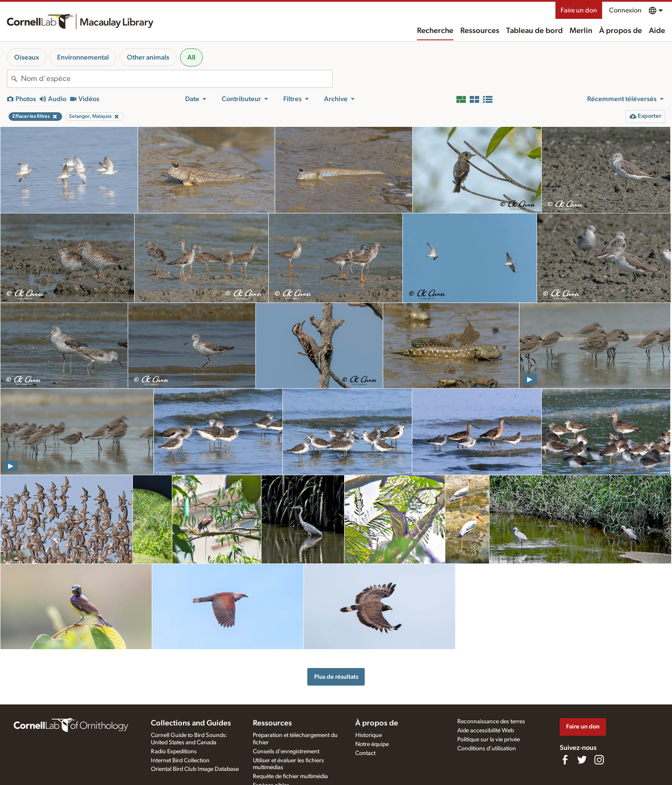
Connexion (625, 10)
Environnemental (83, 57)
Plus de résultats (336, 677)
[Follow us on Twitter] (582, 760)
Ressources (480, 31)
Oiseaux (27, 57)
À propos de (621, 31)
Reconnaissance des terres (491, 722)
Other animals (148, 57)
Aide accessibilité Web (486, 731)
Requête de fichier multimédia (290, 776)
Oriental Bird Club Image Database (195, 769)
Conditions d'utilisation (487, 749)
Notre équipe (372, 744)
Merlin (581, 31)
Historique (369, 735)
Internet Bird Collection (180, 761)
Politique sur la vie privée (489, 740)
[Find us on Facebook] (565, 760)
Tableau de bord (534, 31)
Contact (365, 753)
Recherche (435, 31)
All (191, 57)
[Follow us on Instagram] (599, 760)
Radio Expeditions (174, 752)
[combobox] (177, 79)
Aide (657, 31)
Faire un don (579, 10)
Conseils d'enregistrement (286, 752)
